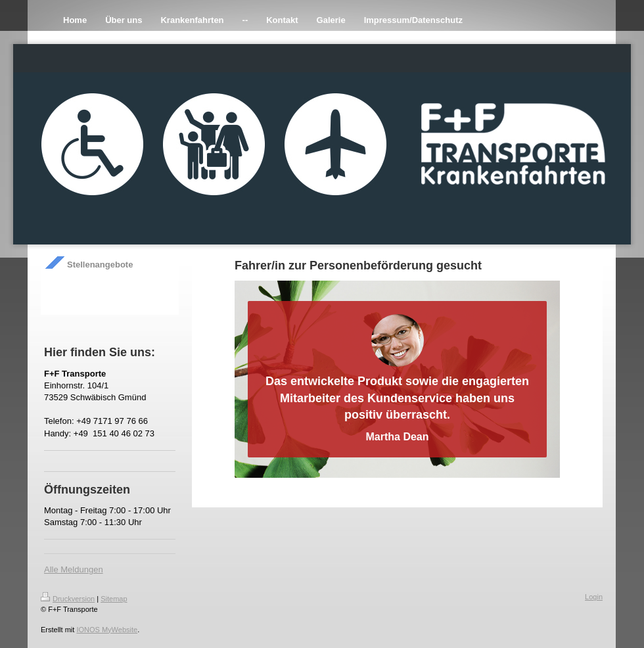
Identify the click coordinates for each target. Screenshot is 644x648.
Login (594, 597)
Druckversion (68, 599)
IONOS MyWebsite (107, 630)
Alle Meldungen (74, 569)
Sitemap (114, 599)
